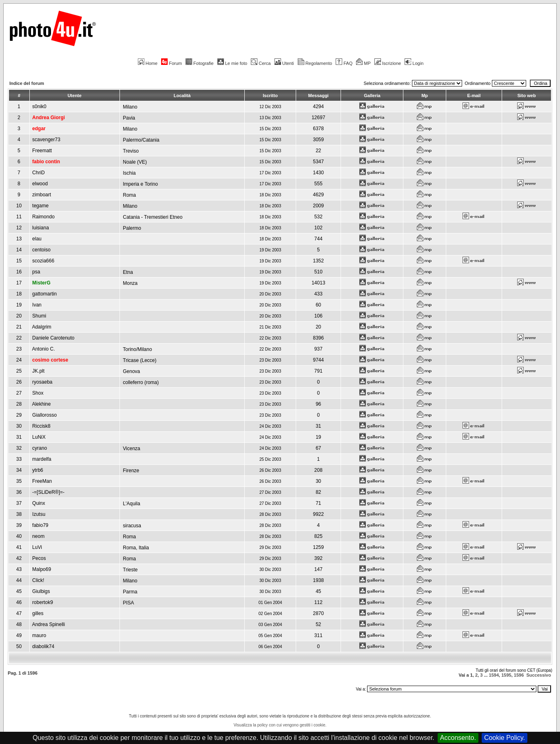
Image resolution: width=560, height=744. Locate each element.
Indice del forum (27, 83)
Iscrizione (388, 63)
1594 (494, 675)
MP (363, 63)
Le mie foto (232, 63)
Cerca (261, 63)
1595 (506, 675)
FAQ (344, 63)
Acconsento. (458, 738)
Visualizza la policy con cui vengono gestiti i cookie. (280, 725)
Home (148, 63)
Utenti (284, 63)
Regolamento (315, 63)
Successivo (539, 675)
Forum (172, 63)
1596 (519, 675)
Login (414, 63)
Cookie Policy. (505, 738)
